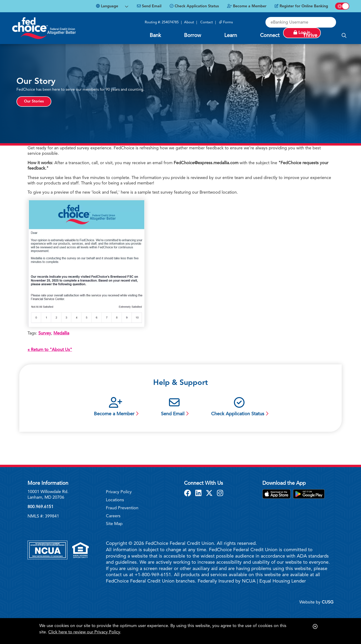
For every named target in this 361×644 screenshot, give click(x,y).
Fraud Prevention (122, 508)
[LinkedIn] (199, 494)
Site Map (114, 524)
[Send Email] (149, 6)
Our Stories (34, 102)
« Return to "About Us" (50, 350)
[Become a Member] (247, 6)
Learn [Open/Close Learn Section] (231, 36)
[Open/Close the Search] (344, 36)
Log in (332, 22)
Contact (207, 22)
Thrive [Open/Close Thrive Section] (310, 36)
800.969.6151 (40, 507)
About (189, 22)
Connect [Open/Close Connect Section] (270, 36)
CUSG (328, 602)
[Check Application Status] (194, 6)
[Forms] (226, 22)
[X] (210, 494)
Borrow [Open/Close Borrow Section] (193, 36)
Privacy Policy (119, 492)
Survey (45, 333)
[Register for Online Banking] (301, 6)
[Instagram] (220, 494)
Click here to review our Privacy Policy (84, 632)
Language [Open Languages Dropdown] (107, 6)
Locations (115, 500)
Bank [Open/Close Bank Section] (155, 36)
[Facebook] (189, 494)
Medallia (61, 333)
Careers (113, 516)
